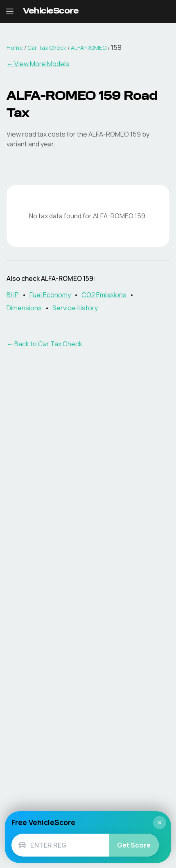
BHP (13, 295)
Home (15, 48)
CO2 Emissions (104, 295)
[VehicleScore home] (51, 12)
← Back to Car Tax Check (44, 344)
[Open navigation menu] (10, 11)
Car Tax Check (47, 48)
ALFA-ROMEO (89, 48)
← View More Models (38, 64)
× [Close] (160, 823)
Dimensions (24, 308)
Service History (75, 308)
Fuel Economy (50, 295)
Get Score (134, 845)
